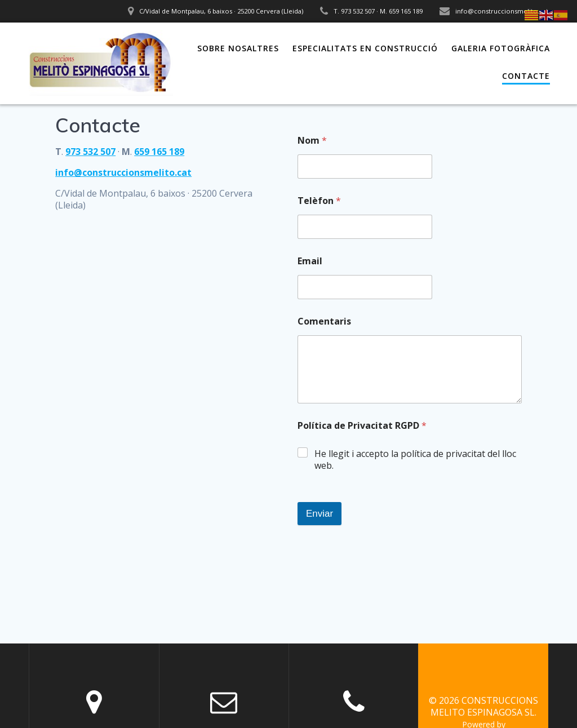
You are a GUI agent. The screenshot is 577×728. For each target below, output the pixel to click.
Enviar (319, 514)
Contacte (526, 76)
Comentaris (324, 321)
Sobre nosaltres (238, 48)
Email (310, 261)
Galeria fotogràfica (501, 48)
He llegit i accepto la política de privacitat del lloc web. (415, 460)
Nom (312, 141)
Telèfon (319, 201)
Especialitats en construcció (365, 48)
